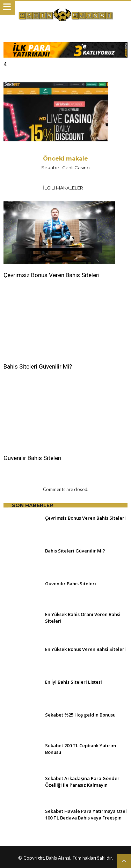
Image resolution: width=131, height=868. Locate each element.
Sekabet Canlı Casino (66, 163)
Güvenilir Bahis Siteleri (32, 458)
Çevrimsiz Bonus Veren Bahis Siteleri (52, 275)
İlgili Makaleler (63, 188)
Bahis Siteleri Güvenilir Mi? (38, 366)
